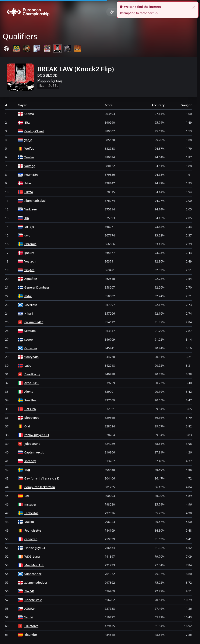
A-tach (29, 183)
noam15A (31, 175)
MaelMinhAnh (34, 565)
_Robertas (31, 513)
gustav (29, 253)
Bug (27, 470)
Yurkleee (31, 209)
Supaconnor (33, 574)
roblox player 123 (37, 435)
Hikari (29, 313)
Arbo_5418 (32, 383)
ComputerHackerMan (40, 487)
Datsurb (30, 409)
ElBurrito (31, 635)
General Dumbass (37, 287)
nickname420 (34, 322)
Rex (27, 496)
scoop (29, 339)
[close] (194, 7)
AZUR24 (30, 609)
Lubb (28, 366)
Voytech (30, 261)
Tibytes (29, 270)
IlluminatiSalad (35, 201)
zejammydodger (36, 583)
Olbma (29, 114)
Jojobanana (32, 444)
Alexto (29, 392)
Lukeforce (31, 626)
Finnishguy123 (35, 548)
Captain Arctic (34, 452)
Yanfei (29, 617)
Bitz (27, 122)
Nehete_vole (33, 600)
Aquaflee (31, 279)
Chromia (30, 244)
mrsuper (30, 504)
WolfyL (29, 149)
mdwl (28, 296)
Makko (29, 522)
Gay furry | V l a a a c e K (42, 478)
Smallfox (30, 400)
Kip (27, 218)
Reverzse (31, 305)
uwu (27, 235)
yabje (28, 140)
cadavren (31, 539)
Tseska (29, 157)
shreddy (30, 461)
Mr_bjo (29, 227)
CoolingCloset (34, 131)
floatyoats (31, 357)
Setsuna (30, 331)
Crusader (31, 348)
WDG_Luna (32, 556)
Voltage (30, 166)
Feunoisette (33, 530)
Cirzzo (29, 192)
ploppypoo (32, 418)
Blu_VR (29, 591)
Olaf (27, 426)
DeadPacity (32, 374)
